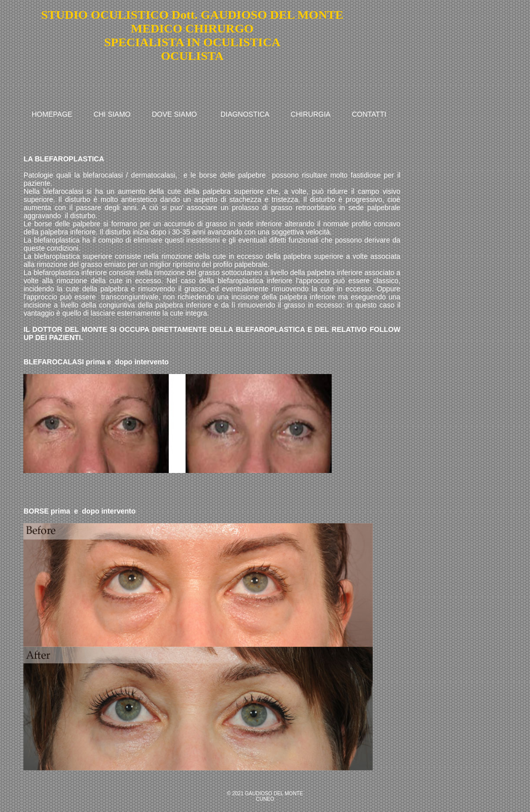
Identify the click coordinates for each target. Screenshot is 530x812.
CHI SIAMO (112, 114)
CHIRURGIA (311, 114)
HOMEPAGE (52, 114)
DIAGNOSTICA (245, 114)
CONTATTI (369, 114)
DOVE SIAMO (175, 114)
